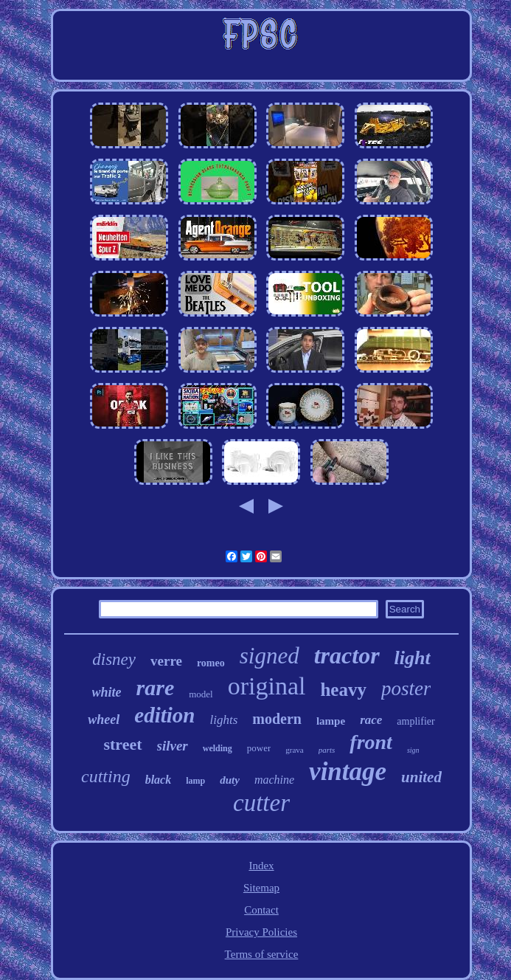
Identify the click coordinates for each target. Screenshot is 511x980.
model (201, 694)
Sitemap (261, 888)
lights (223, 720)
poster (406, 689)
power (259, 748)
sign (413, 750)
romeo (211, 663)
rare (156, 687)
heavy (343, 690)
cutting (106, 776)
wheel (104, 720)
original (267, 686)
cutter (261, 803)
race (371, 720)
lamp (195, 781)
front (371, 742)
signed (270, 656)
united (421, 777)
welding (218, 748)
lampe (331, 721)
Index (261, 866)
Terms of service (262, 954)
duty (230, 780)
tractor (347, 655)
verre (166, 661)
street (122, 744)
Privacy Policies (261, 932)
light (413, 658)
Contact (261, 910)
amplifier (416, 721)
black (159, 780)
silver (173, 746)
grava (294, 750)
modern (277, 719)
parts (327, 750)
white (107, 692)
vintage (348, 772)
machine (274, 780)
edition (164, 715)
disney (114, 659)
